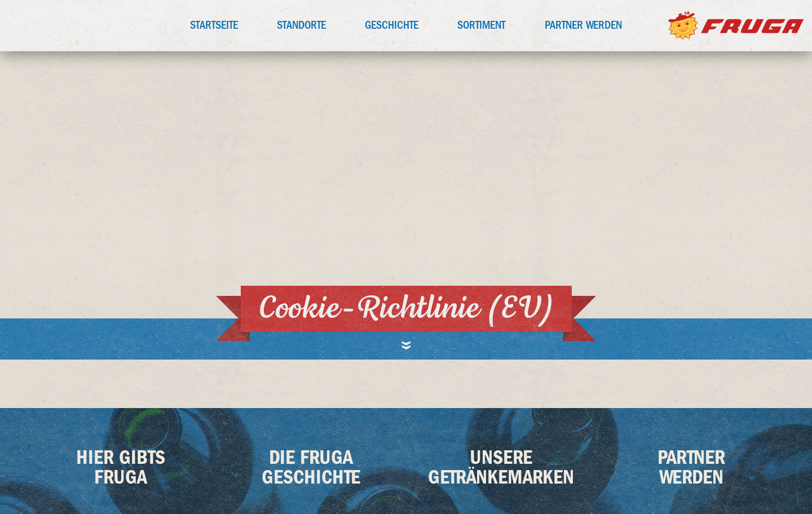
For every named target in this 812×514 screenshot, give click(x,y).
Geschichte (392, 25)
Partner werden (583, 25)
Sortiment (482, 25)
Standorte (301, 25)
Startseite (214, 25)
